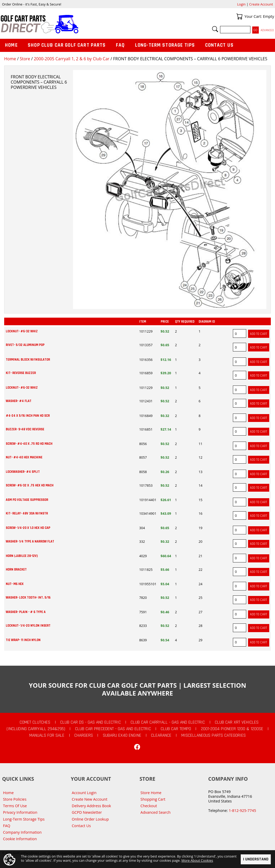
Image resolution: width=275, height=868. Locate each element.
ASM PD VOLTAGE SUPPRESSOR (27, 500)
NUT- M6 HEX (15, 584)
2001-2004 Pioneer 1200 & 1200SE (232, 729)
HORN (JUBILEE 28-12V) (22, 556)
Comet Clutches (35, 722)
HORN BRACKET (16, 569)
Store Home (151, 793)
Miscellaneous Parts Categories (214, 735)
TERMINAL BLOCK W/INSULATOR (28, 360)
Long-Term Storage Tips (165, 45)
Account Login (84, 793)
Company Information (22, 832)
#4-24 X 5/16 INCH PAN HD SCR (28, 416)
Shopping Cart (153, 799)
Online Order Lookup (90, 819)
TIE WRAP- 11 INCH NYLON (23, 640)
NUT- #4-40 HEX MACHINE (24, 457)
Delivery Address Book (91, 806)
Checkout (149, 806)
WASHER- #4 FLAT (19, 401)
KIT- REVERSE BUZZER (21, 373)
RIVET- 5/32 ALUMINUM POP (25, 345)
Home (10, 59)
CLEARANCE (161, 735)
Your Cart (239, 17)
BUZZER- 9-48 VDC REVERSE (25, 429)
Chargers (84, 735)
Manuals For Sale (47, 735)
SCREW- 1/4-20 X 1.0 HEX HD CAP (28, 528)
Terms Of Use (15, 806)
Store (25, 59)
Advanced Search (156, 812)
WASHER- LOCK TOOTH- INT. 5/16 (28, 598)
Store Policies (15, 799)
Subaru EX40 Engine (122, 735)
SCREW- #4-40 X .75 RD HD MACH (29, 444)
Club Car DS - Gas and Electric (91, 722)
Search (215, 29)
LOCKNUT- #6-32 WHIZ (22, 331)
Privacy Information (20, 812)
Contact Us (220, 45)
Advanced (267, 30)
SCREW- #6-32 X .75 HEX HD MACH (30, 485)
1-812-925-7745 (242, 810)
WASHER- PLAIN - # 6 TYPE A (26, 612)
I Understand (256, 859)
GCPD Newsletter (87, 812)
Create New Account (89, 799)
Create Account (261, 4)
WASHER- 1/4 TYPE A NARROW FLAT (30, 541)
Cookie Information (20, 839)
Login (241, 4)
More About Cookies (197, 860)
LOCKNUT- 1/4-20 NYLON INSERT (28, 626)
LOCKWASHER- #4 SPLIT (23, 472)
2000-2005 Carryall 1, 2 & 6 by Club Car (72, 59)
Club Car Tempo (176, 729)
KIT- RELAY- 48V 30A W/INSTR (27, 513)
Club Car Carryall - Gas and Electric (168, 722)
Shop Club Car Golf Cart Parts (67, 45)
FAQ (120, 45)
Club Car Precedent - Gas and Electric (113, 729)
